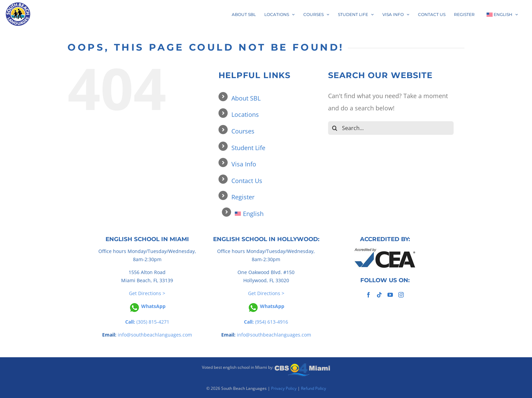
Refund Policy (313, 388)
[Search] (335, 128)
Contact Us (247, 181)
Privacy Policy (284, 388)
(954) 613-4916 (266, 322)
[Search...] (391, 128)
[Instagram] (401, 295)
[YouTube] (390, 295)
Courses (243, 131)
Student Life (248, 148)
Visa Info (244, 164)
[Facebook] (368, 295)
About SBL (246, 98)
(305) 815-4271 (147, 322)
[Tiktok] (379, 295)
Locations (245, 114)
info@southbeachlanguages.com (155, 335)
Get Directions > (147, 293)
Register (243, 197)
